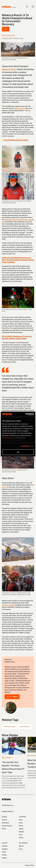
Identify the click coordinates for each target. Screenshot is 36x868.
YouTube (4, 855)
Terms (21, 835)
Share (6, 29)
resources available (8, 605)
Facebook (5, 846)
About (21, 820)
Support (21, 829)
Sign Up (21, 846)
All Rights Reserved (8, 811)
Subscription (5, 823)
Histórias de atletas (10, 727)
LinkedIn (4, 858)
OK (18, 452)
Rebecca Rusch (19, 108)
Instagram (5, 849)
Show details (26, 446)
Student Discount (7, 826)
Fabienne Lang (19, 38)
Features (4, 820)
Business (22, 832)
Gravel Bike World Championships (16, 220)
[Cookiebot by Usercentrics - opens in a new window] (26, 414)
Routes (4, 829)
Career (21, 823)
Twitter (4, 852)
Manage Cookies (30, 865)
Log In (21, 849)
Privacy (21, 838)
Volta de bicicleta (25, 727)
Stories (21, 826)
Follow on (12, 697)
